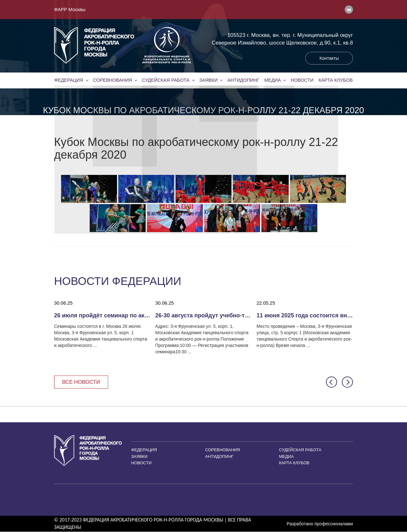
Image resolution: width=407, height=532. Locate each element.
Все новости (82, 382)
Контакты (329, 58)
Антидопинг (243, 80)
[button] (331, 382)
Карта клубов (336, 80)
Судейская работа (166, 80)
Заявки (208, 80)
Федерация (69, 80)
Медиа (272, 80)
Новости (302, 80)
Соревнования (113, 80)
